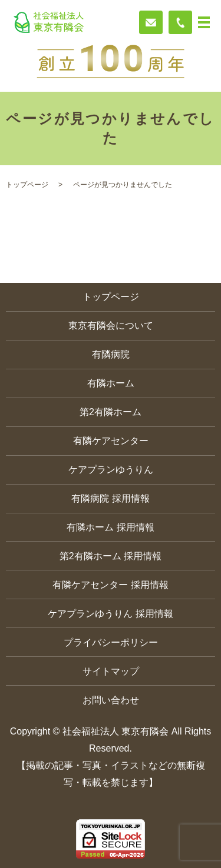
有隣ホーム (111, 383)
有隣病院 (111, 354)
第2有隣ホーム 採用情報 (111, 556)
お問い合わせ (111, 700)
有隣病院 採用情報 (110, 498)
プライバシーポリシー (111, 642)
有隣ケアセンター (111, 441)
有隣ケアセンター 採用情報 (110, 585)
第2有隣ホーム (111, 412)
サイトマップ (111, 671)
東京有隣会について (111, 325)
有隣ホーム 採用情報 (110, 527)
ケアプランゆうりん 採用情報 (110, 614)
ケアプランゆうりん (111, 470)
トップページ (27, 185)
